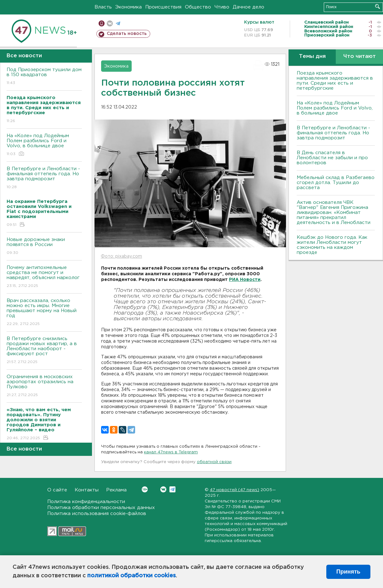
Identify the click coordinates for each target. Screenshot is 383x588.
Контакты (87, 490)
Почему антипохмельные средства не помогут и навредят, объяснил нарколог (44, 277)
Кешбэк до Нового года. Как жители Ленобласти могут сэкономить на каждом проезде (332, 245)
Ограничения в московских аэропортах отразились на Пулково (44, 386)
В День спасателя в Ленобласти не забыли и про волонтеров (332, 158)
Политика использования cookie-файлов (97, 514)
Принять (348, 572)
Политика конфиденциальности (86, 502)
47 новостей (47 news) (234, 490)
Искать (377, 6)
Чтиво (222, 7)
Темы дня (312, 56)
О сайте (57, 490)
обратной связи (214, 462)
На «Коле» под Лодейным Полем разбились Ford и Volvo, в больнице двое (44, 145)
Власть (103, 7)
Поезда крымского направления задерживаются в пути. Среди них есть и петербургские (335, 81)
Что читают (360, 56)
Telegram (172, 489)
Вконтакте (145, 489)
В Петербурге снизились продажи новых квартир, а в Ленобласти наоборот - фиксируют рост (44, 351)
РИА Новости (245, 280)
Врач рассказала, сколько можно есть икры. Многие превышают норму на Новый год (44, 313)
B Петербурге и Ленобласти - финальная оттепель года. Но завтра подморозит (44, 178)
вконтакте (110, 23)
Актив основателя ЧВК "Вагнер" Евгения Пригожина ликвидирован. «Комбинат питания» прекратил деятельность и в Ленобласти (334, 213)
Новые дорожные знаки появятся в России (44, 246)
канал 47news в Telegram (171, 452)
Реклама (116, 490)
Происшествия (163, 7)
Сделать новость (127, 34)
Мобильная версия (102, 23)
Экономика (129, 7)
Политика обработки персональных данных (101, 508)
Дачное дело (249, 7)
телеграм (118, 23)
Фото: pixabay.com (121, 256)
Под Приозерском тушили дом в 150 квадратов (44, 77)
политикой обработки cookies (131, 576)
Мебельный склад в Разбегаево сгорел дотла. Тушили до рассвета (336, 183)
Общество (198, 7)
